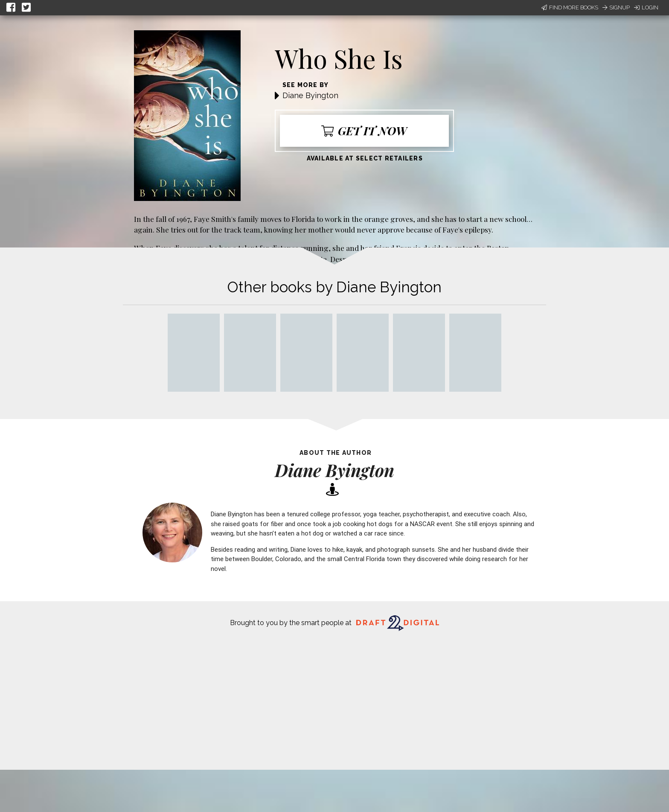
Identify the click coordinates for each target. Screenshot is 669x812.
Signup (616, 7)
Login (646, 7)
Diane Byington (310, 95)
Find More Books (570, 7)
